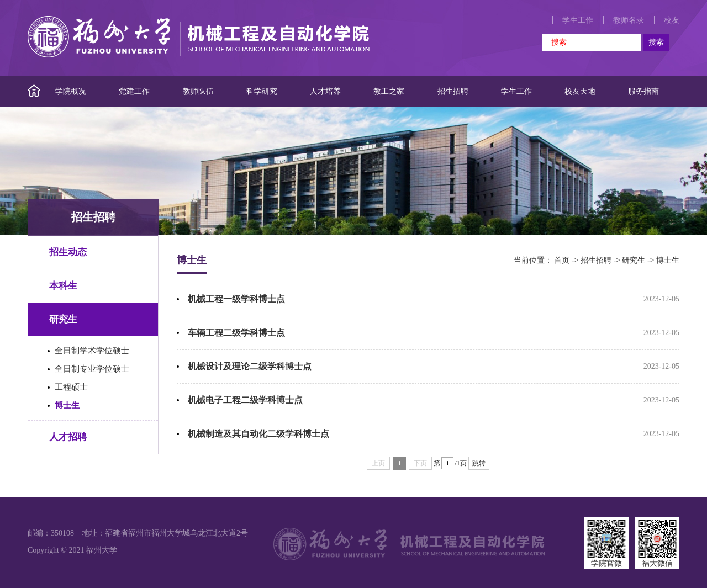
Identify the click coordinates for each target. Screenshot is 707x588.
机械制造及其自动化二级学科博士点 (258, 434)
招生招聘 (453, 91)
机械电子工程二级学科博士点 (245, 400)
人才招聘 (68, 437)
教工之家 (389, 91)
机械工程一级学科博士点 (236, 299)
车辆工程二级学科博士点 (236, 333)
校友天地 (580, 91)
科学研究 (262, 91)
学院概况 (71, 91)
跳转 (479, 463)
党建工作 (134, 91)
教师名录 (629, 20)
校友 (672, 20)
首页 (562, 260)
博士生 (67, 405)
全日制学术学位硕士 (92, 351)
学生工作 (578, 20)
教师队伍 (198, 91)
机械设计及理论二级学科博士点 (250, 366)
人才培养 (325, 91)
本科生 (63, 286)
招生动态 (68, 252)
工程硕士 (71, 387)
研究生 (63, 319)
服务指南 (643, 91)
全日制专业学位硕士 (92, 369)
